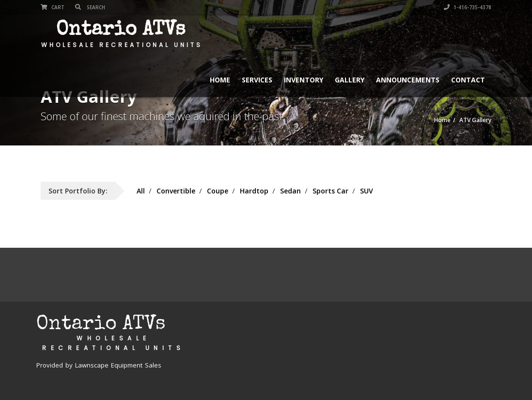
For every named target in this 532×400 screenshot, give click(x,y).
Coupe (218, 191)
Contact (468, 80)
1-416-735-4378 (468, 7)
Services (257, 80)
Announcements (408, 80)
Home (220, 80)
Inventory (304, 80)
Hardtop (254, 191)
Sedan (290, 191)
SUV (367, 191)
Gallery (350, 80)
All (141, 191)
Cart (53, 7)
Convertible (176, 191)
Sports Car (330, 191)
